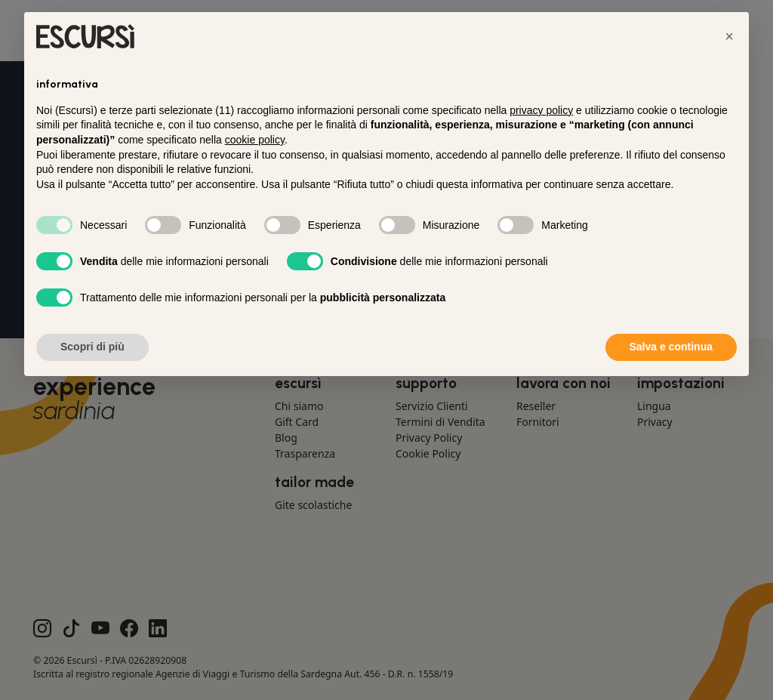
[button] (729, 36)
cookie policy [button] (255, 140)
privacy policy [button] (541, 110)
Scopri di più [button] (92, 347)
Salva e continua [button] (671, 347)
